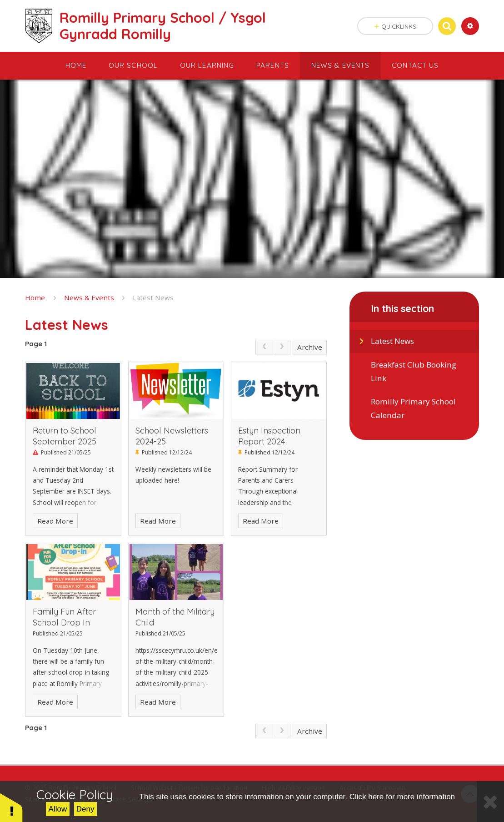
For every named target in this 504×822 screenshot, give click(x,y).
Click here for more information (402, 797)
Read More (55, 521)
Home (35, 298)
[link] (264, 347)
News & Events (89, 298)
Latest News (153, 298)
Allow (58, 809)
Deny (85, 809)
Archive (310, 347)
